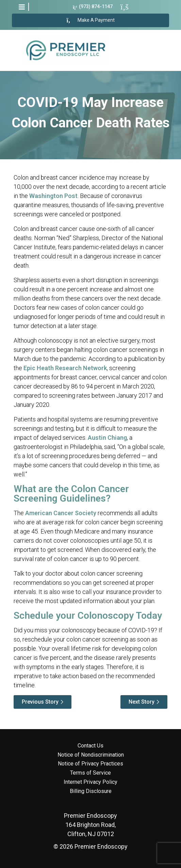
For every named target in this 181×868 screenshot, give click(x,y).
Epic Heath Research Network (65, 368)
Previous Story (40, 702)
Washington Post (53, 196)
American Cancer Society (61, 513)
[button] (22, 7)
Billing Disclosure (91, 791)
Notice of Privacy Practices (90, 764)
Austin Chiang (107, 438)
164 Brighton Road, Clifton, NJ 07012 (90, 825)
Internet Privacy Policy (90, 782)
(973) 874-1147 (93, 7)
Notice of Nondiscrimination (91, 755)
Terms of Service (90, 773)
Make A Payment (91, 20)
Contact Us (90, 746)
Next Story (142, 702)
